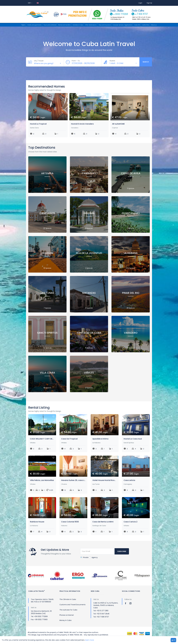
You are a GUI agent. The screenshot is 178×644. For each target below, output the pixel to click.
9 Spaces (131, 347)
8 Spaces (89, 227)
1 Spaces (47, 188)
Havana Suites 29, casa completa (73, 480)
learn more (90, 640)
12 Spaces (89, 188)
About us (154, 25)
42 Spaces (47, 347)
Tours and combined (50, 25)
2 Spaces (89, 267)
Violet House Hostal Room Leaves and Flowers (105, 480)
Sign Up (149, 3)
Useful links (146, 25)
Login (140, 3)
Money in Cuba (65, 620)
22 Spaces (47, 227)
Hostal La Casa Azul (133, 439)
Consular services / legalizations (122, 25)
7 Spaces (131, 227)
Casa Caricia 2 (130, 522)
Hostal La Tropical (38, 124)
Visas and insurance (105, 25)
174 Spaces (131, 267)
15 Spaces (89, 347)
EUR (30, 3)
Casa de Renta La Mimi (103, 522)
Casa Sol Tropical (69, 439)
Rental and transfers (64, 25)
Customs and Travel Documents (72, 605)
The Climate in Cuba (68, 599)
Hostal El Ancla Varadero (82, 124)
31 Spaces (89, 307)
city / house (39, 61)
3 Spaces (131, 188)
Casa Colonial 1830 (70, 522)
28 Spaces (131, 307)
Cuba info (137, 25)
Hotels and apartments (34, 25)
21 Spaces (89, 387)
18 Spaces (47, 387)
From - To (76, 61)
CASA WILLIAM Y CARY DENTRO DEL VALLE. (42, 439)
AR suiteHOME (118, 124)
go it (173, 640)
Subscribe (122, 551)
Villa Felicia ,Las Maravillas (42, 480)
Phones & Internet (67, 615)
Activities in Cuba (78, 25)
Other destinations (91, 25)
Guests (112, 61)
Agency (93, 557)
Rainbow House (37, 522)
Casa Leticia (129, 480)
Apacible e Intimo (100, 439)
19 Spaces (47, 267)
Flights (23, 25)
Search (146, 62)
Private (84, 557)
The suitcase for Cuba (68, 610)
